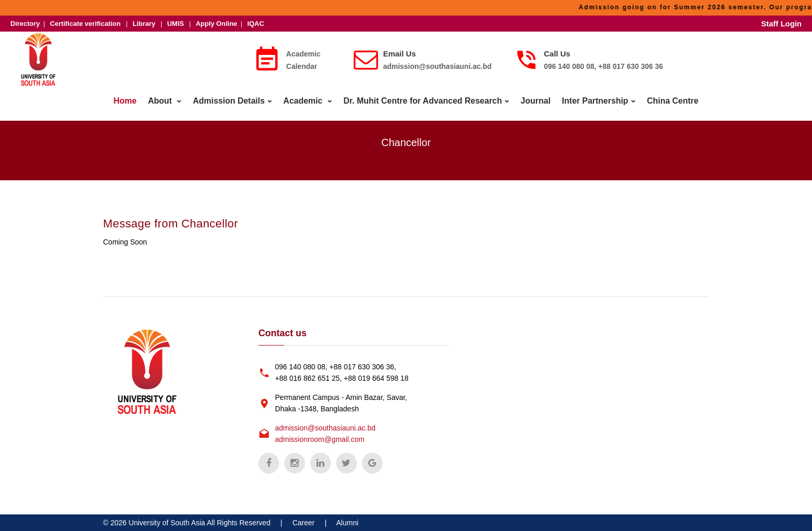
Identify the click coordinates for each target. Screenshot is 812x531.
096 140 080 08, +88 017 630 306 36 (603, 66)
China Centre (673, 101)
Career (304, 523)
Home (125, 101)
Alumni (347, 523)
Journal (535, 101)
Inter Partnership (595, 101)
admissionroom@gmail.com (320, 439)
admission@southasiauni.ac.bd (438, 66)
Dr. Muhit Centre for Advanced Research (423, 101)
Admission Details (229, 101)
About (161, 101)
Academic (304, 101)
